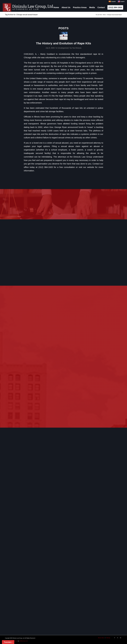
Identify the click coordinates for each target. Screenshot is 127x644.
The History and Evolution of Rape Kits (63, 43)
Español (112, 1)
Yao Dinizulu (77, 48)
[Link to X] (118, 638)
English (121, 1)
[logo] (28, 7)
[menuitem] (56, 7)
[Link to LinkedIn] (121, 638)
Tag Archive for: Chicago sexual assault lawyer (21, 15)
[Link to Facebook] (115, 638)
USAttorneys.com (24, 641)
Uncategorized (63, 48)
